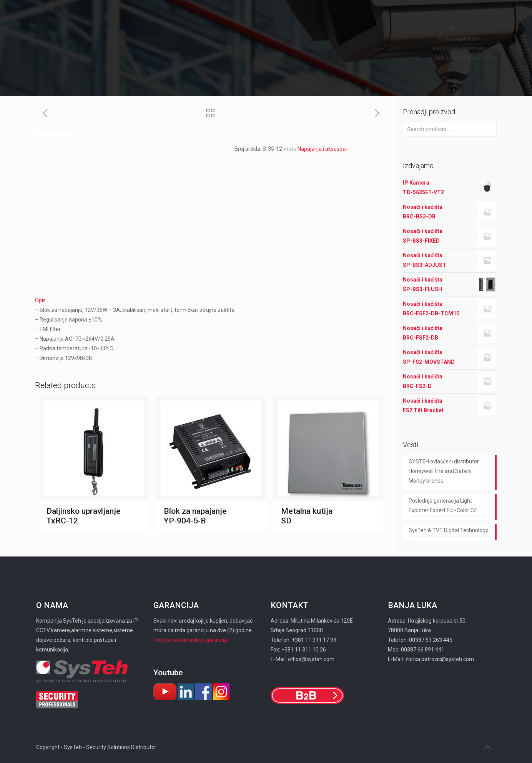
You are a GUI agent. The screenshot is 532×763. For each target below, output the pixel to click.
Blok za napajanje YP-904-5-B (195, 516)
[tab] (211, 301)
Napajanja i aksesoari (458, 48)
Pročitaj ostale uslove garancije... (193, 640)
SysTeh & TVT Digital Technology (448, 530)
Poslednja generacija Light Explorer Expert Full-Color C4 (443, 506)
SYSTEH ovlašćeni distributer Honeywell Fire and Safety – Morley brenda (444, 471)
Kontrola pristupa (458, 38)
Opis (40, 300)
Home (458, 29)
